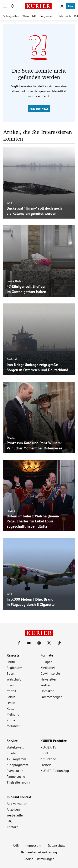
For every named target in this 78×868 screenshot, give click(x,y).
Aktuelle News (39, 109)
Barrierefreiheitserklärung (39, 852)
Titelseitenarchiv (18, 782)
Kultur (11, 708)
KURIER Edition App (55, 771)
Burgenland (47, 16)
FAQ (10, 821)
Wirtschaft (14, 679)
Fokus (11, 697)
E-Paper (46, 662)
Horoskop (48, 691)
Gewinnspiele (50, 673)
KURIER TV (48, 747)
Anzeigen (13, 809)
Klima (11, 720)
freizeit (11, 691)
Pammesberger (51, 697)
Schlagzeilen (11, 16)
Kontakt (12, 827)
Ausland (12, 359)
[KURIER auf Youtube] (29, 643)
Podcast (46, 685)
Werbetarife (15, 815)
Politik (11, 662)
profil (44, 753)
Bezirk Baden (15, 281)
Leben (11, 703)
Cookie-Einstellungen (39, 859)
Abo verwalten (17, 804)
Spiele (11, 753)
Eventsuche (15, 771)
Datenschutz (57, 845)
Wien (26, 16)
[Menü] (5, 6)
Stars (10, 685)
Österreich (64, 16)
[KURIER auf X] (49, 643)
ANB (16, 845)
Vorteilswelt (15, 747)
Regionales (15, 668)
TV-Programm (16, 759)
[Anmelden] (62, 6)
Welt (9, 203)
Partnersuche (16, 776)
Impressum (33, 845)
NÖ (34, 16)
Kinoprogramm (17, 765)
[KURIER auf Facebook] (19, 643)
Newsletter (48, 679)
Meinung (13, 714)
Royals (11, 438)
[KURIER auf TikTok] (59, 643)
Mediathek (48, 668)
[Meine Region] (12, 6)
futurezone (48, 759)
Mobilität (13, 726)
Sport (11, 673)
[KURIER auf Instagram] (39, 643)
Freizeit (46, 765)
